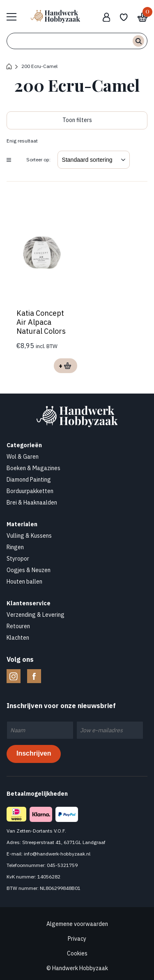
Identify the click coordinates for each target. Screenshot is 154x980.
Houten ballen (24, 582)
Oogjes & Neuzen (29, 570)
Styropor (18, 559)
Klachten (18, 638)
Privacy (77, 939)
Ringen (15, 547)
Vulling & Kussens (29, 536)
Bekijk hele (16, 16)
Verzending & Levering (36, 615)
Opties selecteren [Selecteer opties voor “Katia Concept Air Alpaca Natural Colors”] (66, 366)
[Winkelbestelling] (94, 160)
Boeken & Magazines (33, 468)
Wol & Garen (23, 457)
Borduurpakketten (30, 491)
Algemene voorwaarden (77, 924)
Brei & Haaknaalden (32, 502)
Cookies (77, 953)
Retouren (18, 626)
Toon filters (77, 120)
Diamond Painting (29, 480)
